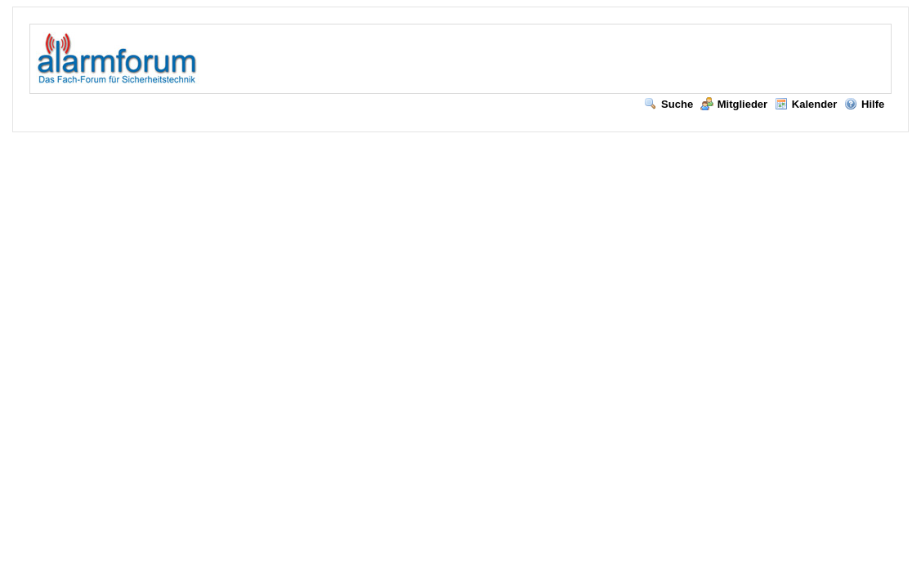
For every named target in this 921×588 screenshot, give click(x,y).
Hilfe (864, 104)
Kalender (806, 104)
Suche (668, 104)
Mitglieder (734, 104)
